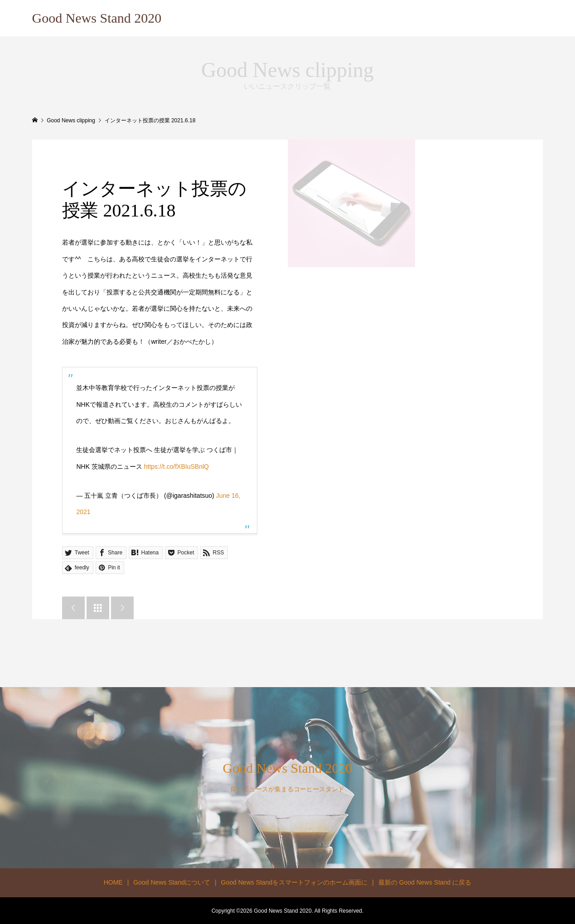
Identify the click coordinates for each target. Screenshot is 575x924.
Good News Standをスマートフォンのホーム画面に (295, 882)
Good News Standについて (172, 882)
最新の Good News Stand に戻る (425, 882)
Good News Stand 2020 (97, 18)
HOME (113, 882)
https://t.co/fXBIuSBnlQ (176, 467)
